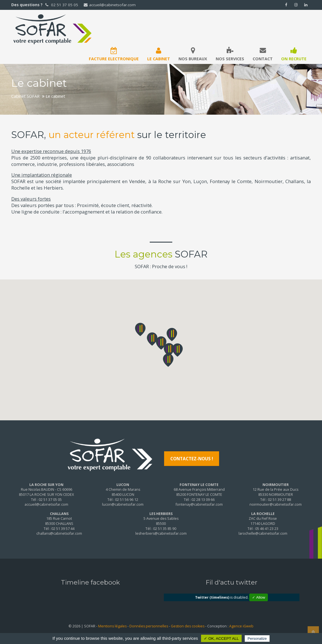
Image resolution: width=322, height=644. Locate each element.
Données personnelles (149, 626)
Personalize (257, 639)
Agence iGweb (241, 626)
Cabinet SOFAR (25, 96)
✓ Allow (259, 597)
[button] (161, 343)
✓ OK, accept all (221, 639)
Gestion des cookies (188, 626)
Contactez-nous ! (192, 459)
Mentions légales (112, 626)
